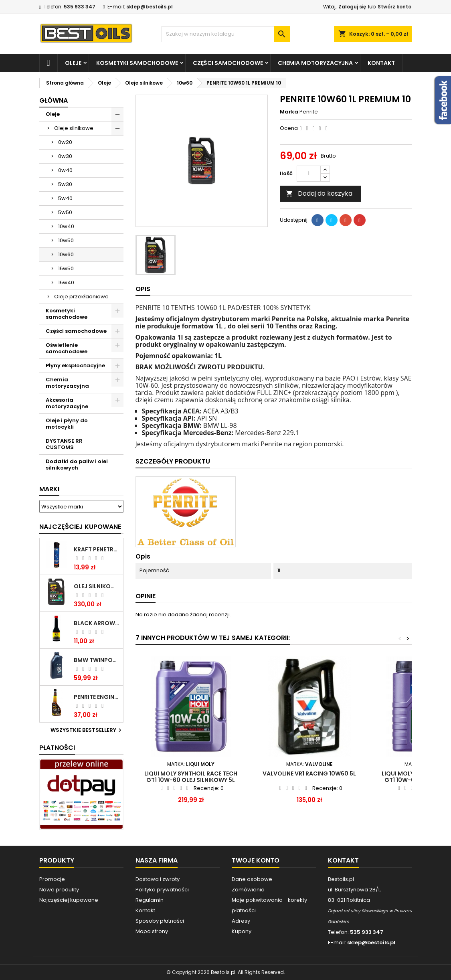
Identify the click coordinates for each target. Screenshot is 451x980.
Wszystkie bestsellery (87, 730)
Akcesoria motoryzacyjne (67, 403)
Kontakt (381, 63)
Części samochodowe (228, 63)
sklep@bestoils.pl (150, 7)
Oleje (73, 63)
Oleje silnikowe (74, 128)
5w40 (65, 198)
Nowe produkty (59, 890)
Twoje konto (256, 860)
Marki (49, 489)
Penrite (309, 112)
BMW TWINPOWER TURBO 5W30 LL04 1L (97, 660)
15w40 (66, 282)
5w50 (65, 212)
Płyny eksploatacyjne (75, 365)
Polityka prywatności (162, 890)
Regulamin (150, 900)
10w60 (66, 254)
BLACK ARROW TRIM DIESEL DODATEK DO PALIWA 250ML (97, 623)
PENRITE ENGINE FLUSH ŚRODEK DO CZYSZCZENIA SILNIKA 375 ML (97, 697)
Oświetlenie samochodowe (67, 348)
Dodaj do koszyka (319, 193)
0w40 (65, 170)
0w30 (65, 156)
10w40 (66, 226)
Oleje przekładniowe (81, 297)
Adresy (241, 921)
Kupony (242, 931)
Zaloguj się (352, 7)
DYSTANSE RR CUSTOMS (64, 444)
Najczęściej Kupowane (80, 527)
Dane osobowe (252, 879)
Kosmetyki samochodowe (137, 63)
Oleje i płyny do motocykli (67, 424)
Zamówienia (248, 890)
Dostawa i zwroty (158, 879)
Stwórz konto (394, 7)
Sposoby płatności (160, 921)
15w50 (66, 268)
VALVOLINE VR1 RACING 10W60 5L (309, 773)
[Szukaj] (226, 34)
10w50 (66, 240)
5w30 (65, 184)
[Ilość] (309, 174)
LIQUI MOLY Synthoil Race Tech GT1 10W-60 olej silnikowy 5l (191, 777)
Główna (54, 100)
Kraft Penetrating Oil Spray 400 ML (97, 549)
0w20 (65, 142)
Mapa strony (152, 931)
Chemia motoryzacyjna (315, 63)
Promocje (52, 879)
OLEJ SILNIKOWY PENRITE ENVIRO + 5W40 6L (97, 586)
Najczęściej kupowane (69, 900)
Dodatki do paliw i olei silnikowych (77, 465)
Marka (289, 112)
